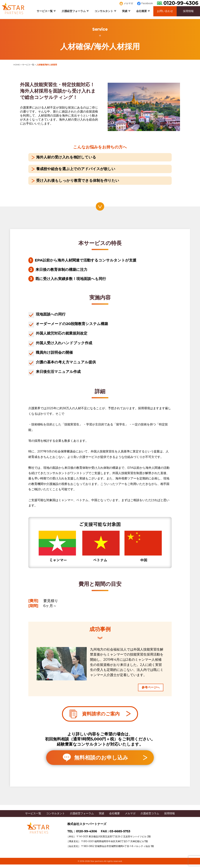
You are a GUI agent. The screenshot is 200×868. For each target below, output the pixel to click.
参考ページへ (151, 687)
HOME (17, 65)
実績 (126, 11)
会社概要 (143, 11)
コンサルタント (105, 11)
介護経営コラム (150, 813)
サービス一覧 (46, 11)
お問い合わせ (165, 11)
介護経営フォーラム (75, 11)
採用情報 (188, 11)
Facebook (145, 3)
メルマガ (126, 3)
